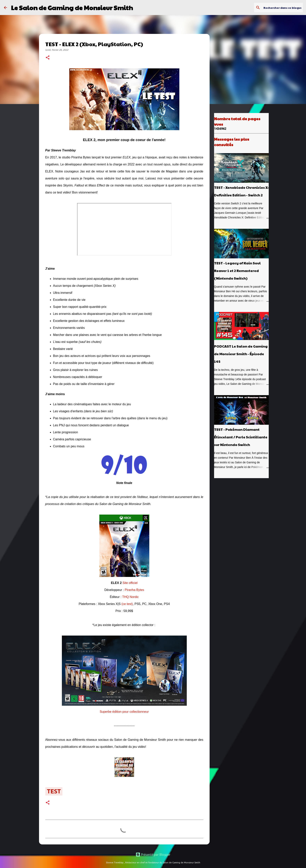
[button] (48, 58)
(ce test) (127, 604)
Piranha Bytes (134, 590)
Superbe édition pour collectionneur (124, 712)
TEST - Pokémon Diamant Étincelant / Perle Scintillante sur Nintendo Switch (241, 437)
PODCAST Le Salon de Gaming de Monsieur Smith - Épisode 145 (241, 354)
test (54, 791)
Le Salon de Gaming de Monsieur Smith (72, 8)
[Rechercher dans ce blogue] (282, 8)
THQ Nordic (130, 597)
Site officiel (130, 583)
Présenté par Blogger (153, 855)
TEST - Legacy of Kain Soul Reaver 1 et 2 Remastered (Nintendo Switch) (237, 271)
